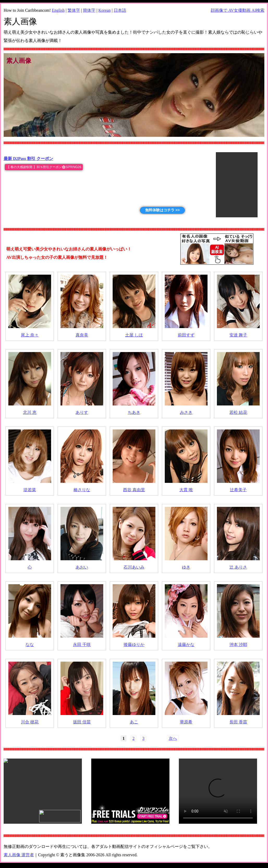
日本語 (120, 10)
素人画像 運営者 (19, 855)
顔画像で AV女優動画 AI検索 (237, 10)
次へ (173, 738)
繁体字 (74, 10)
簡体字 (89, 10)
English (58, 10)
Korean (104, 10)
